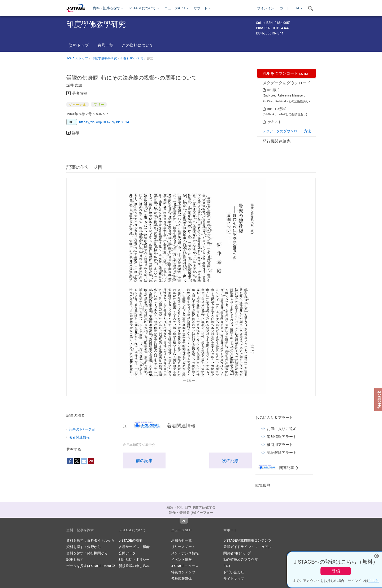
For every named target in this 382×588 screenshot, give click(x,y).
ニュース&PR (176, 8)
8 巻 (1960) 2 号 (132, 58)
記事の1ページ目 (82, 429)
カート (285, 8)
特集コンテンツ (183, 572)
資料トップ (79, 45)
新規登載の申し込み (134, 566)
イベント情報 (181, 559)
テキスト (275, 122)
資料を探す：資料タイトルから (90, 540)
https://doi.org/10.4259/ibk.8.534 (104, 122)
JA (299, 8)
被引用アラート (280, 444)
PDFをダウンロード (285, 73)
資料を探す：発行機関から (87, 553)
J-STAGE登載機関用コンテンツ (247, 540)
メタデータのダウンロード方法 (287, 131)
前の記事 (144, 460)
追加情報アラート (282, 436)
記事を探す (75, 559)
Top (184, 521)
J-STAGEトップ (77, 58)
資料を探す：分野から (84, 547)
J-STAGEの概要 (131, 540)
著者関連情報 (79, 437)
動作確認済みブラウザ (241, 559)
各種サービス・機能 (134, 547)
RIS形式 (273, 90)
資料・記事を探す (108, 8)
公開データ (127, 553)
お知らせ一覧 (181, 540)
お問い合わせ (234, 572)
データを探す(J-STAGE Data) (91, 566)
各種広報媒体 (181, 578)
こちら (374, 581)
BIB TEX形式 (277, 109)
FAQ (227, 566)
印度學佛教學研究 (104, 58)
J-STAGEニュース (185, 566)
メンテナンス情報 (185, 553)
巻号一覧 (105, 45)
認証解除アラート (282, 452)
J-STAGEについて (144, 8)
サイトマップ (234, 578)
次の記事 (231, 460)
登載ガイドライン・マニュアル (248, 547)
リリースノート (183, 547)
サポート (202, 8)
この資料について (138, 45)
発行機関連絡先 (277, 141)
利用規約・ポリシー (134, 559)
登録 (336, 571)
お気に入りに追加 (282, 429)
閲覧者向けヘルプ (237, 553)
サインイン (266, 8)
